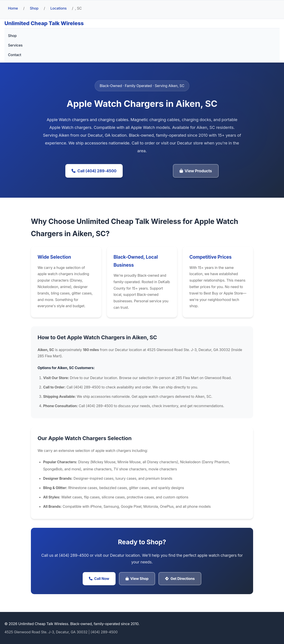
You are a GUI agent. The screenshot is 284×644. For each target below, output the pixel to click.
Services (15, 45)
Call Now (99, 579)
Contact (15, 55)
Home (13, 8)
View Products (196, 171)
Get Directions (180, 579)
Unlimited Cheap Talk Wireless (44, 23)
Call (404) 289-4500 (94, 171)
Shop (34, 8)
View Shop (137, 579)
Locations (59, 8)
